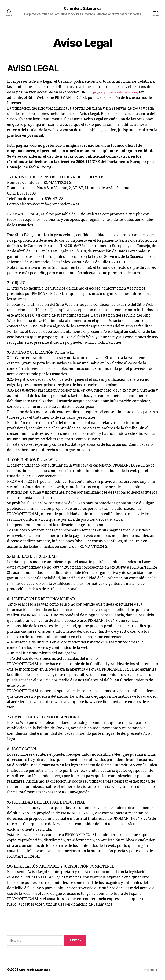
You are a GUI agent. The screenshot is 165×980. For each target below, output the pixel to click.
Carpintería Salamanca (82, 9)
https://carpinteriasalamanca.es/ (116, 93)
